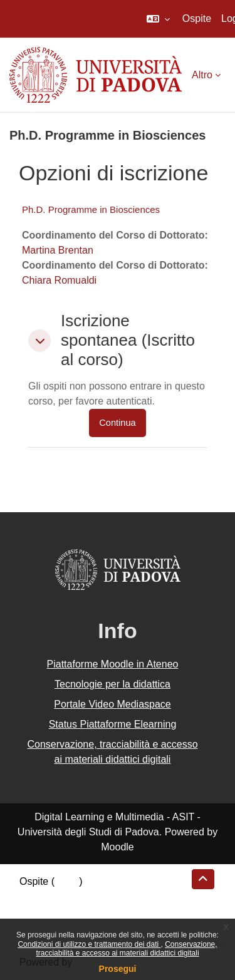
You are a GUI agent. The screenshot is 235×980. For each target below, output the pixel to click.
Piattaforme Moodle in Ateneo (113, 664)
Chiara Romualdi (59, 280)
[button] (158, 19)
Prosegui (118, 969)
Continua (117, 423)
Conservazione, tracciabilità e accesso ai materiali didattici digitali (126, 949)
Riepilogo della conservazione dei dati (104, 896)
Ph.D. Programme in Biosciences (91, 209)
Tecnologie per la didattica (112, 684)
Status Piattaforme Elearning (113, 724)
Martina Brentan (58, 250)
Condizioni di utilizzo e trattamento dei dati (89, 944)
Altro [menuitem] (202, 75)
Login (67, 881)
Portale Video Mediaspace (112, 704)
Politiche (38, 911)
